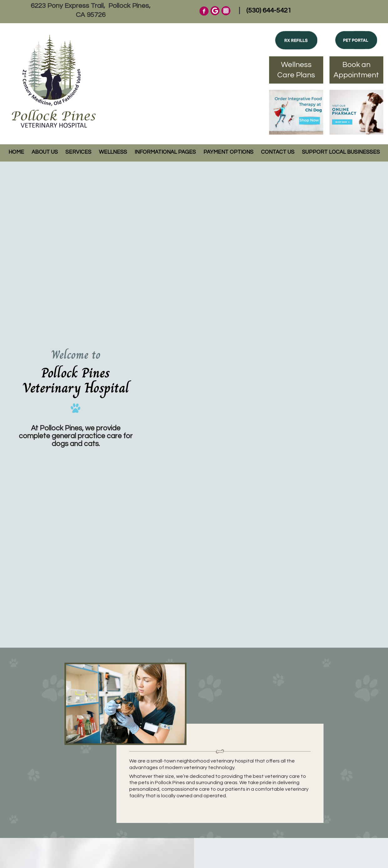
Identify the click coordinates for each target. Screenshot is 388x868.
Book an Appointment (356, 70)
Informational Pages (165, 152)
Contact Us (278, 152)
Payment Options (228, 152)
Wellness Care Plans (296, 70)
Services (78, 152)
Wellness (113, 152)
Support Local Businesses (341, 152)
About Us (45, 152)
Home (16, 152)
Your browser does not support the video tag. (270, 405)
